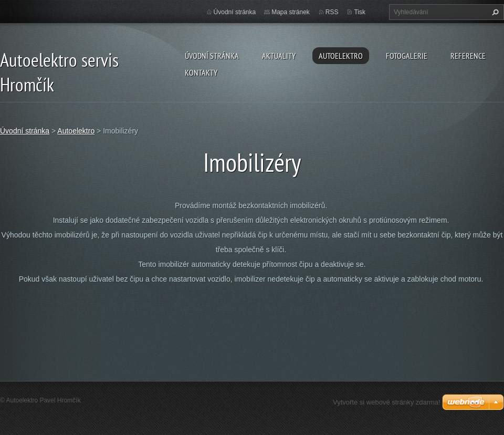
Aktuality (279, 56)
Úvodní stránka (212, 56)
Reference (468, 56)
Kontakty (201, 72)
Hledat (494, 12)
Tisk (360, 12)
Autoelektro (341, 56)
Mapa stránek (291, 12)
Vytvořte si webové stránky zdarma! (387, 402)
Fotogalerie (407, 56)
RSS (332, 12)
